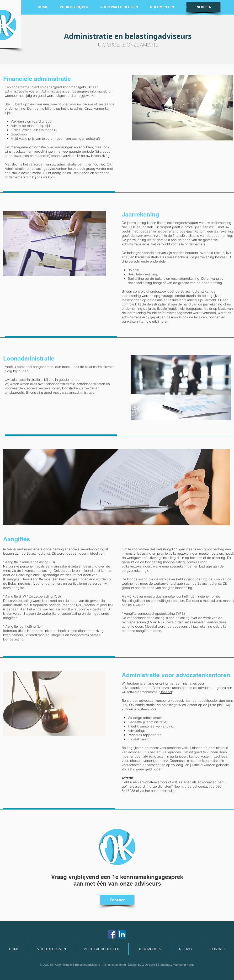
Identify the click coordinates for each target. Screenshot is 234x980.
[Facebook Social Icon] (112, 934)
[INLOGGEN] (203, 7)
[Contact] (117, 900)
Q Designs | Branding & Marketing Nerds (168, 965)
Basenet (166, 692)
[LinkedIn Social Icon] (122, 934)
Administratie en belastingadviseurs (128, 36)
